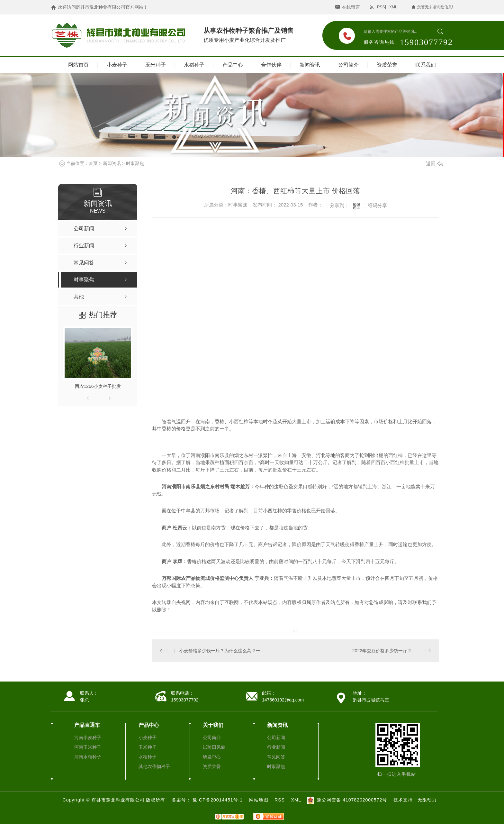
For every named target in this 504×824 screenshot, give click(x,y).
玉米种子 (156, 65)
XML (393, 7)
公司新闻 (276, 737)
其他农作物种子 (154, 766)
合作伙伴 (271, 65)
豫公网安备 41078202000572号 (346, 800)
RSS (381, 7)
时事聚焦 (135, 163)
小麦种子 (117, 65)
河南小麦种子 (88, 737)
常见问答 (276, 757)
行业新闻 (276, 747)
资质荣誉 (387, 65)
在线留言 (351, 7)
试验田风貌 (214, 747)
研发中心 (212, 757)
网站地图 (259, 800)
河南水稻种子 (88, 757)
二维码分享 (375, 205)
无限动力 (427, 800)
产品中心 (233, 65)
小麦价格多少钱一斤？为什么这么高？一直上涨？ (224, 651)
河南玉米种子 (88, 747)
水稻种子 (194, 65)
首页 (93, 163)
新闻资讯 (310, 65)
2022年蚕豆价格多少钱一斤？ (382, 651)
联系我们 (426, 65)
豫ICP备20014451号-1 (218, 800)
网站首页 (78, 65)
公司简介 (348, 65)
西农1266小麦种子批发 (98, 386)
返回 (435, 164)
